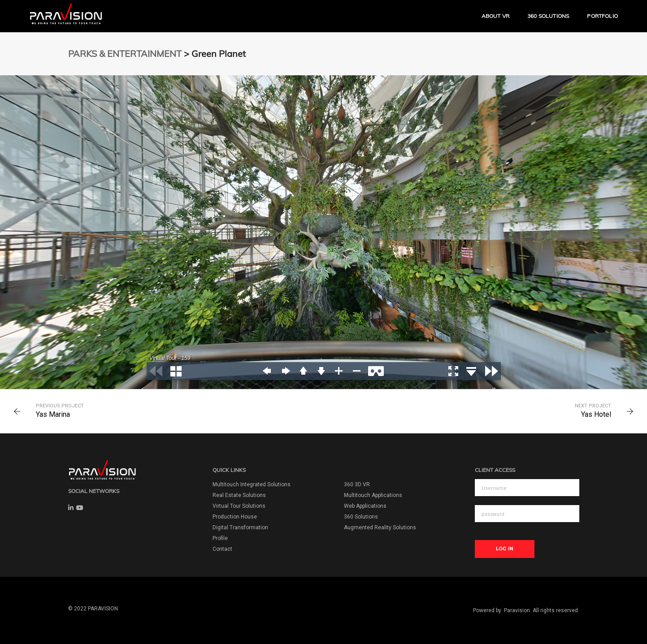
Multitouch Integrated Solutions (252, 484)
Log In (505, 549)
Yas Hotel (596, 414)
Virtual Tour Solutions (239, 506)
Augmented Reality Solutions (380, 527)
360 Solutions (548, 16)
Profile (220, 538)
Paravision (517, 610)
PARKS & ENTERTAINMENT (125, 54)
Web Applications (365, 506)
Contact (222, 549)
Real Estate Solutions (239, 495)
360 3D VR (357, 484)
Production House (235, 517)
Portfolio (602, 16)
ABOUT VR (495, 16)
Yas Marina (53, 414)
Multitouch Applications (373, 495)
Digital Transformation (240, 527)
